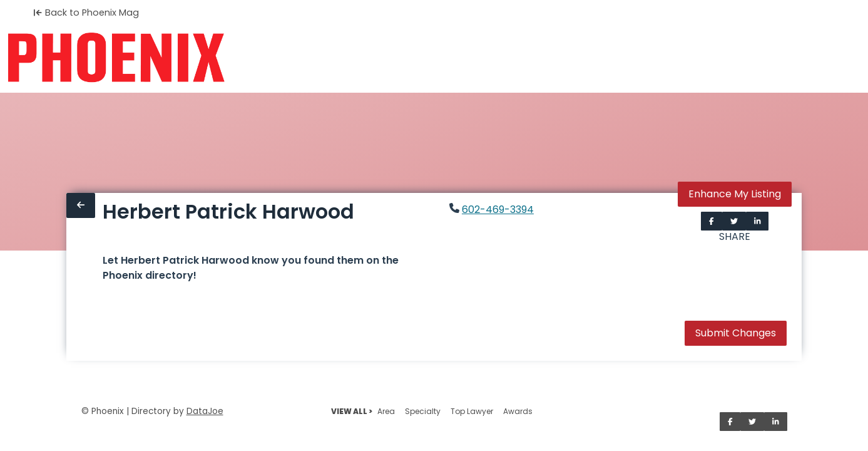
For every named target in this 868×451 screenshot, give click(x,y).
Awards (518, 411)
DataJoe (205, 411)
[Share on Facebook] (712, 221)
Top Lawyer (472, 411)
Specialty (423, 411)
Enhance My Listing (735, 194)
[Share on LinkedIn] (758, 221)
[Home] (116, 58)
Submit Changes (736, 333)
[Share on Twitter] (734, 221)
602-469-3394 (498, 210)
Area (386, 411)
